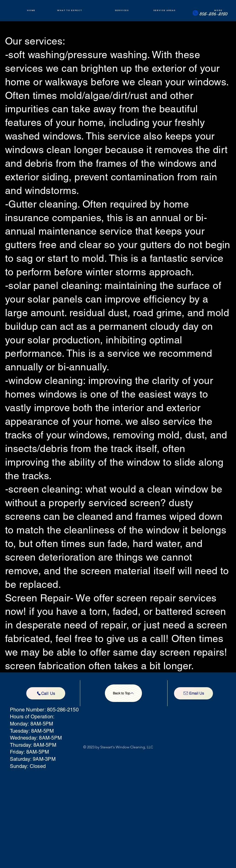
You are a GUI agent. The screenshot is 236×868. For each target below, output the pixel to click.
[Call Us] (46, 693)
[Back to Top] (123, 693)
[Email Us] (193, 693)
